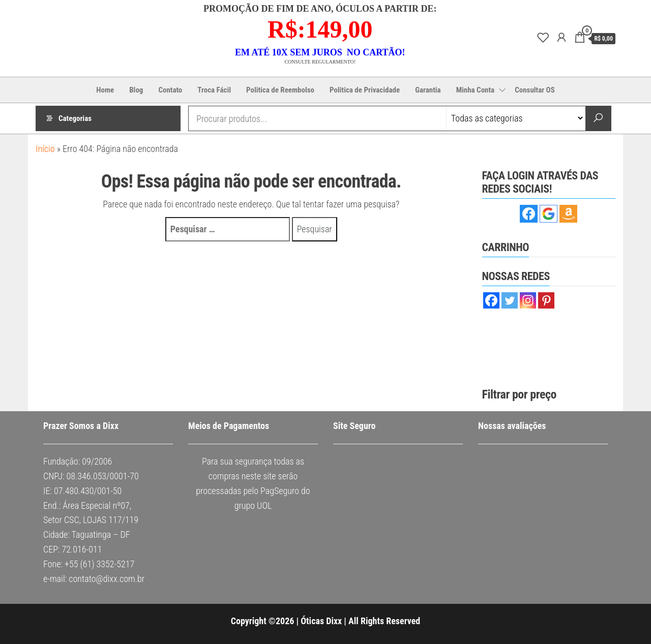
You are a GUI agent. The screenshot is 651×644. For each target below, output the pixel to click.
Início (45, 149)
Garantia (428, 90)
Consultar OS (535, 90)
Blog (136, 90)
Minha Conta (476, 90)
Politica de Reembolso (280, 90)
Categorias (75, 118)
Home (105, 90)
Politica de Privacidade (365, 90)
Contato (170, 90)
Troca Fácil (214, 90)
